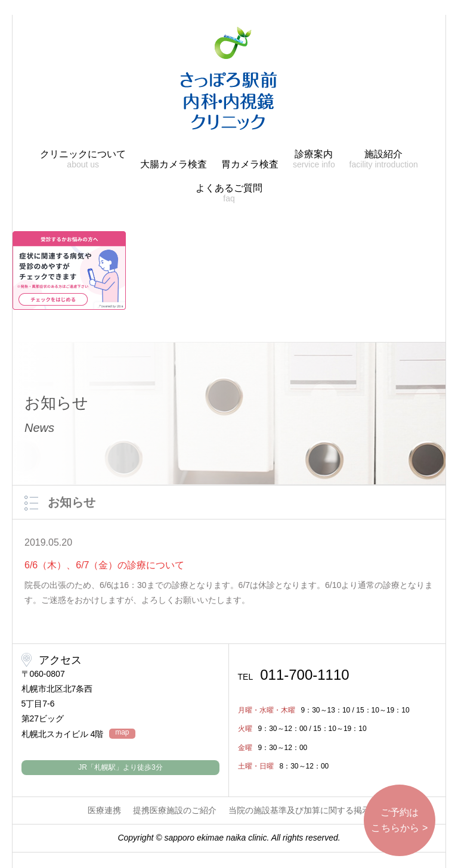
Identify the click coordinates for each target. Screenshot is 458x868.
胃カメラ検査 (250, 164)
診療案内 (314, 159)
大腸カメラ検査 (174, 164)
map (122, 732)
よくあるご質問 (229, 193)
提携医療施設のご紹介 (175, 810)
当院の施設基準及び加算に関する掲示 (299, 810)
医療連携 (104, 810)
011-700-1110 (294, 675)
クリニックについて (83, 159)
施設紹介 (384, 159)
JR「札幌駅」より (120, 767)
